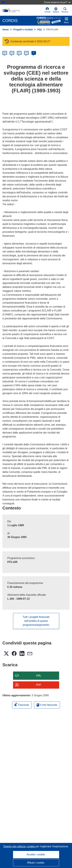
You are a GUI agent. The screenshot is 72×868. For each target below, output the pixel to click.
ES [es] (19, 53)
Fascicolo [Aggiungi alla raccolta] (22, 704)
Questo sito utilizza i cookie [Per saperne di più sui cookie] (19, 846)
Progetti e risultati (23, 30)
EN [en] (12, 53)
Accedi (47, 10)
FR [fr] (26, 53)
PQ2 (40, 30)
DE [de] (5, 53)
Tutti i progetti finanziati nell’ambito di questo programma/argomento (36, 621)
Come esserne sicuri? (57, 2)
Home (6, 30)
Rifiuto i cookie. (36, 863)
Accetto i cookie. (36, 854)
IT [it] (34, 53)
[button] (56, 10)
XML (39, 676)
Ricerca (65, 10)
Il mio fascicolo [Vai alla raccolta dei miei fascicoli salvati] (47, 705)
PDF (39, 685)
